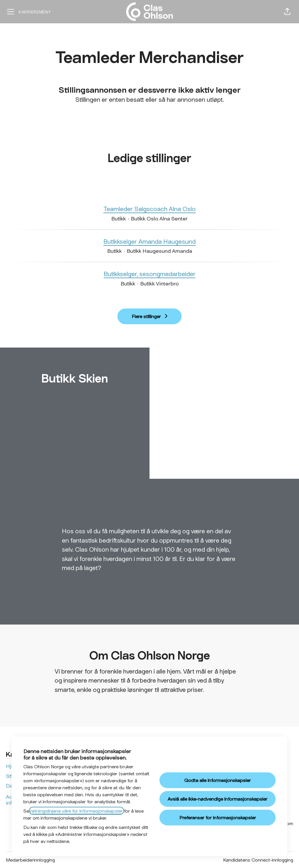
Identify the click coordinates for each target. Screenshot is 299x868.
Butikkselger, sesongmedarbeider (150, 274)
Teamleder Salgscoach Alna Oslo (149, 209)
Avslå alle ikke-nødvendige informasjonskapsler (218, 799)
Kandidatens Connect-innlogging (258, 860)
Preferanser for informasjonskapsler (218, 817)
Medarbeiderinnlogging (30, 860)
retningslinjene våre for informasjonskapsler (77, 811)
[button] (287, 12)
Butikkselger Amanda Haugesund (149, 241)
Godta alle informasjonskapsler (218, 780)
